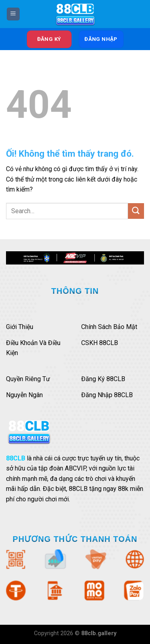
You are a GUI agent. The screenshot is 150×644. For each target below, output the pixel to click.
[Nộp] (136, 211)
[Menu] (13, 14)
